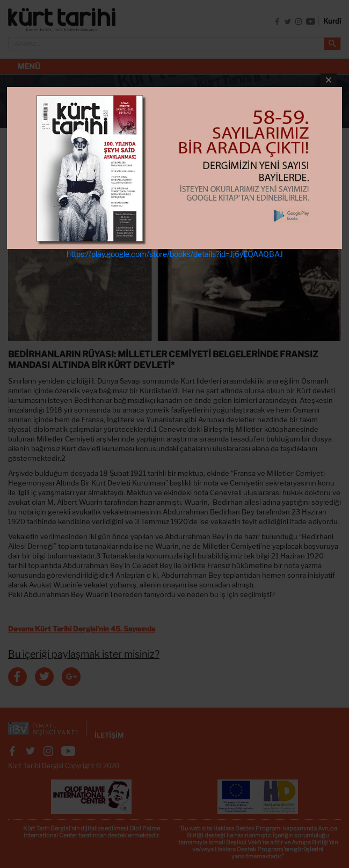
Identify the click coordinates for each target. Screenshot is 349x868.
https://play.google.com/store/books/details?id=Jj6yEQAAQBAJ (175, 254)
